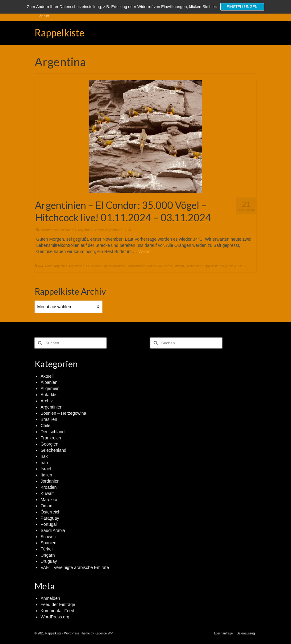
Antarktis (49, 395)
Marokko (49, 500)
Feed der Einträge (58, 605)
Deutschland (53, 432)
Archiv (99, 230)
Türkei (47, 549)
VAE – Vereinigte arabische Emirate (75, 567)
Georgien (50, 444)
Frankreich (51, 438)
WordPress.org (55, 617)
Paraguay (50, 518)
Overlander (193, 266)
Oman (47, 506)
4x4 (40, 266)
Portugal (49, 524)
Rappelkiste (59, 33)
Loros (168, 266)
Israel (46, 469)
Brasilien (49, 419)
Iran (44, 463)
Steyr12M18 (237, 266)
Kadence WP (104, 633)
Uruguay (49, 561)
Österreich (51, 512)
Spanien (49, 543)
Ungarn (48, 555)
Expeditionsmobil (113, 266)
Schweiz (49, 537)
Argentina (61, 266)
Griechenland (54, 450)
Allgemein (85, 230)
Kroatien (49, 487)
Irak (44, 456)
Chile (46, 426)
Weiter (144, 251)
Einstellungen (242, 7)
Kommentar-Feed (58, 611)
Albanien (49, 382)
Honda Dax (155, 266)
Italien (46, 475)
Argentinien (114, 230)
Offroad (179, 266)
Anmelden (50, 598)
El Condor (93, 266)
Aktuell (71, 230)
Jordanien (50, 481)
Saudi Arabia (53, 530)
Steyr (224, 266)
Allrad (48, 266)
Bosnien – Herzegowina (64, 413)
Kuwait (47, 493)
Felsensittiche (136, 266)
